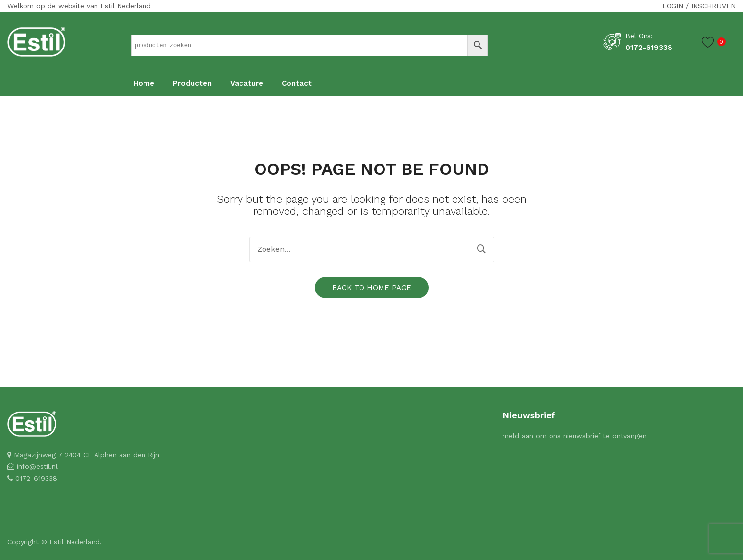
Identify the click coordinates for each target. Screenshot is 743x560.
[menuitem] (144, 84)
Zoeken (481, 249)
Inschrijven (713, 6)
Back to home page (372, 288)
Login (673, 6)
